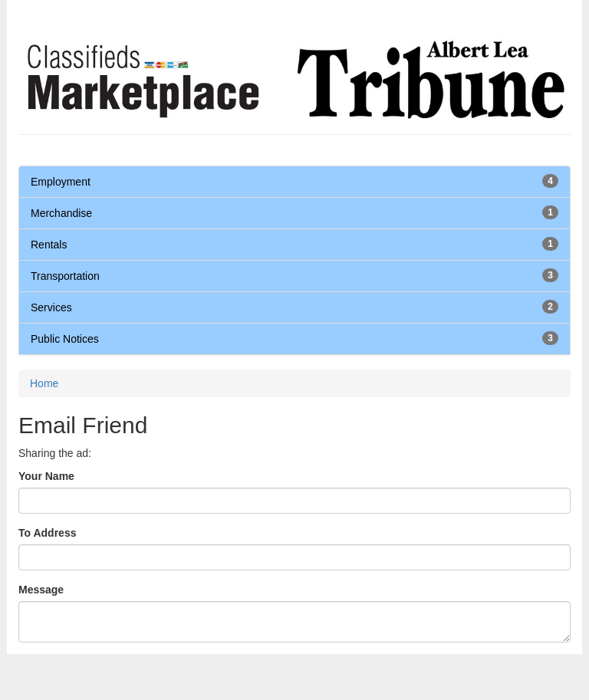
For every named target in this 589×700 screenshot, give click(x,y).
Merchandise (61, 213)
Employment (61, 182)
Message (41, 590)
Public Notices (65, 339)
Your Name (46, 476)
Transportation (65, 276)
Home (44, 383)
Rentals (49, 245)
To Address (47, 533)
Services (51, 307)
